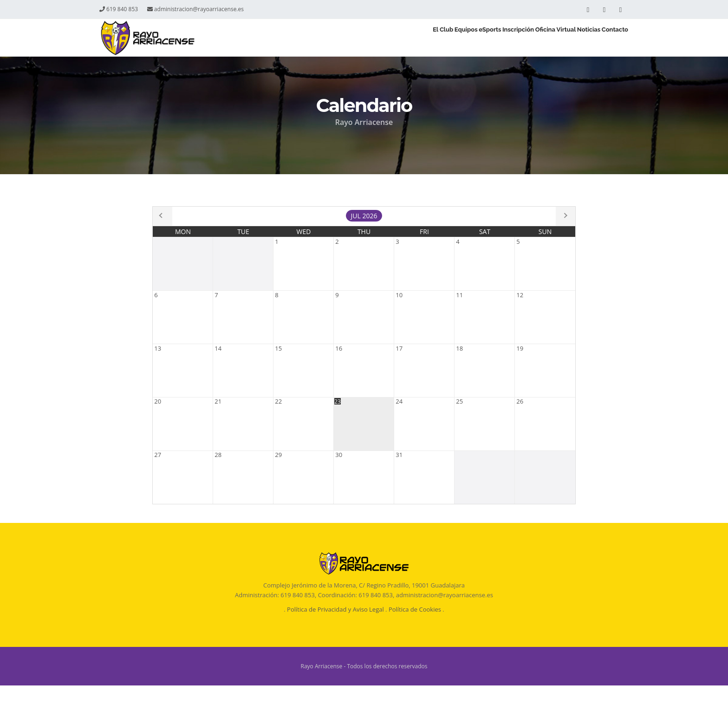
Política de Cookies (415, 648)
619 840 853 (119, 9)
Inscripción (468, 38)
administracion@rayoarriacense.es (195, 9)
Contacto (609, 38)
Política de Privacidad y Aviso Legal (335, 648)
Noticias (568, 38)
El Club (349, 38)
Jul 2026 (364, 216)
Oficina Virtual (520, 38)
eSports (425, 38)
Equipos (387, 38)
